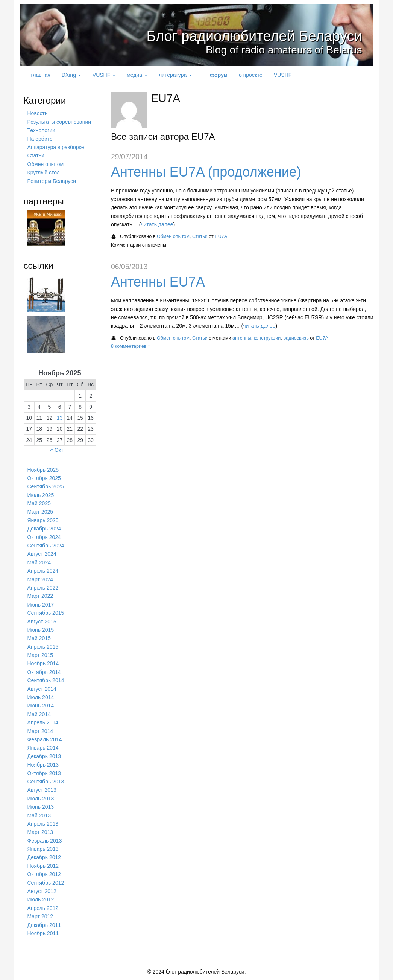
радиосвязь (296, 338)
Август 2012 (42, 891)
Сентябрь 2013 (46, 782)
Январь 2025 (43, 520)
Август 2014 (42, 689)
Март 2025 (40, 512)
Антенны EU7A (158, 282)
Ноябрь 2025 (43, 470)
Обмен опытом (173, 236)
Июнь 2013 (41, 807)
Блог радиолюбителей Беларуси (243, 36)
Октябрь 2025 (44, 478)
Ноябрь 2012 (43, 866)
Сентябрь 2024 (46, 546)
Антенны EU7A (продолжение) (206, 172)
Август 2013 (42, 790)
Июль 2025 (41, 495)
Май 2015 (39, 638)
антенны (242, 338)
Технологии (41, 130)
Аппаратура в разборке (56, 147)
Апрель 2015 (43, 647)
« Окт (57, 450)
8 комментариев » (131, 346)
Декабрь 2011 (44, 925)
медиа (137, 75)
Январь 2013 (43, 849)
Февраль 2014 (45, 739)
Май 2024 (39, 562)
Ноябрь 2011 (43, 933)
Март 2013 (40, 832)
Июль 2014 (41, 697)
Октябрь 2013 (44, 773)
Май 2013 (39, 815)
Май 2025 (39, 503)
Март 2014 (40, 731)
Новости (38, 113)
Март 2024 (40, 579)
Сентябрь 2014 (46, 680)
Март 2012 (40, 916)
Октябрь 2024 (44, 537)
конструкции (267, 338)
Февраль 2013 (45, 841)
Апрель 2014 (43, 722)
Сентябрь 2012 (46, 883)
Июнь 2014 (41, 706)
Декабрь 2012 (44, 857)
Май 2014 (39, 714)
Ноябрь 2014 (43, 663)
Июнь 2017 (41, 605)
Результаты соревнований (59, 122)
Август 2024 (42, 554)
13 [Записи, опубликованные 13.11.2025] (60, 418)
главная (41, 75)
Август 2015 (42, 622)
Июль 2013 (41, 799)
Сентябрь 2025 (46, 486)
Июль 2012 (41, 899)
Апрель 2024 (43, 571)
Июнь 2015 (41, 630)
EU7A (221, 236)
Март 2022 (40, 596)
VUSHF (104, 75)
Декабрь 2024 (44, 529)
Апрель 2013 (43, 824)
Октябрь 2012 (44, 874)
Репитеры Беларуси (52, 181)
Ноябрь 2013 (43, 765)
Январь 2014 (43, 748)
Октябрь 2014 (44, 672)
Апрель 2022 (43, 588)
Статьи (200, 236)
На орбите (40, 139)
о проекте (251, 75)
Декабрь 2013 (44, 756)
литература (175, 75)
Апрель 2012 (43, 908)
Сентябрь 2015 (46, 613)
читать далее (157, 224)
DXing (71, 75)
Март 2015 (40, 655)
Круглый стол (44, 172)
